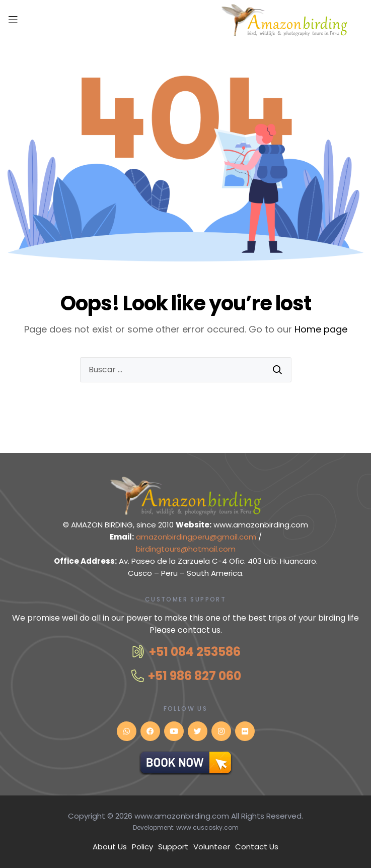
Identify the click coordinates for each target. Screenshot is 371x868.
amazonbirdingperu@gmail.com (197, 537)
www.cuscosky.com (207, 827)
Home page (321, 329)
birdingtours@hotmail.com (186, 549)
